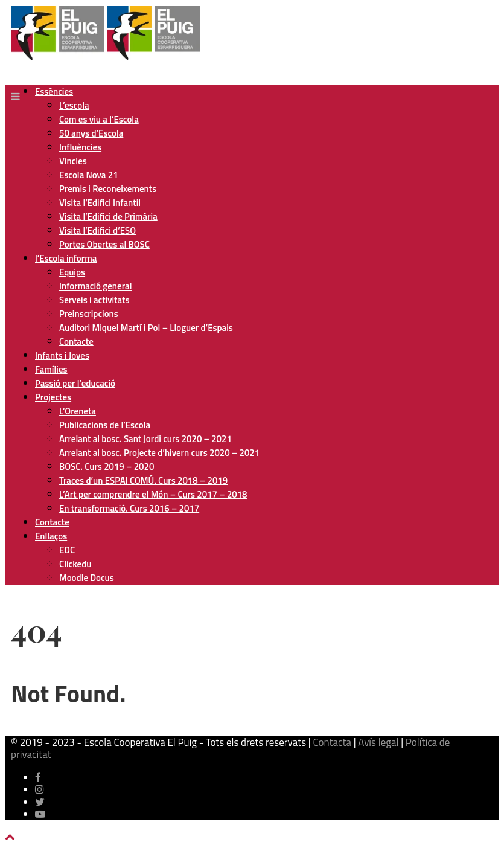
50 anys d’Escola (91, 133)
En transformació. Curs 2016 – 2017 (129, 508)
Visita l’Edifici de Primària (108, 217)
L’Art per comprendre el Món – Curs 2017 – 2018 (153, 494)
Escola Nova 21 (89, 175)
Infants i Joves (62, 355)
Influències (80, 147)
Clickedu (75, 564)
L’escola (74, 105)
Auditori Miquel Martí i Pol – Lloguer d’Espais (146, 328)
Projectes (53, 397)
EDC (67, 550)
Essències (54, 92)
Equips (72, 272)
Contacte (76, 342)
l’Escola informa (66, 258)
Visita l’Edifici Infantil (100, 203)
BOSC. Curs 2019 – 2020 (107, 467)
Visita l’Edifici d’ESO (97, 230)
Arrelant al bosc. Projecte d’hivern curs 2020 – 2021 (159, 453)
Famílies (51, 369)
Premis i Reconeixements (108, 189)
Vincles (73, 161)
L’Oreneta (78, 411)
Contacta (332, 742)
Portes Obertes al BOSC (104, 244)
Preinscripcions (89, 314)
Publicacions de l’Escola (105, 425)
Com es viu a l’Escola (99, 119)
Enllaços (51, 536)
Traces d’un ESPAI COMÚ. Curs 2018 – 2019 (143, 480)
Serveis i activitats (94, 300)
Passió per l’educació (75, 383)
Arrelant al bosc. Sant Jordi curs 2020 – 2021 (145, 439)
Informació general (95, 286)
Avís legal (378, 742)
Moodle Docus (87, 578)
